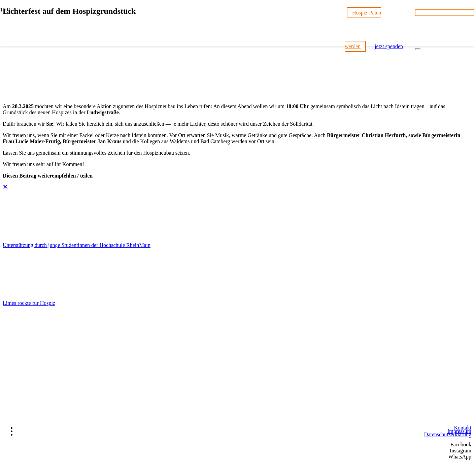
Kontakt (463, 428)
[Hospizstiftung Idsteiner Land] (172, 363)
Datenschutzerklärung (448, 434)
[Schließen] (418, 49)
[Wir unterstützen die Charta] (438, 418)
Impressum (459, 431)
